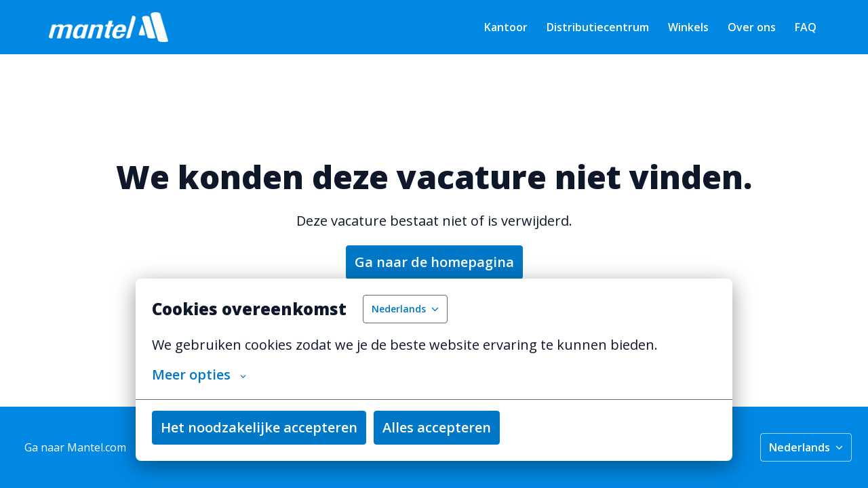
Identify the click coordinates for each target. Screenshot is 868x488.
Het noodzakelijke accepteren (259, 427)
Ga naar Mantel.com (75, 447)
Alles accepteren (437, 427)
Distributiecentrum (598, 27)
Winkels (688, 27)
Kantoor (506, 27)
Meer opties (199, 375)
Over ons (752, 27)
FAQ (806, 27)
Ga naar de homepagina (434, 262)
